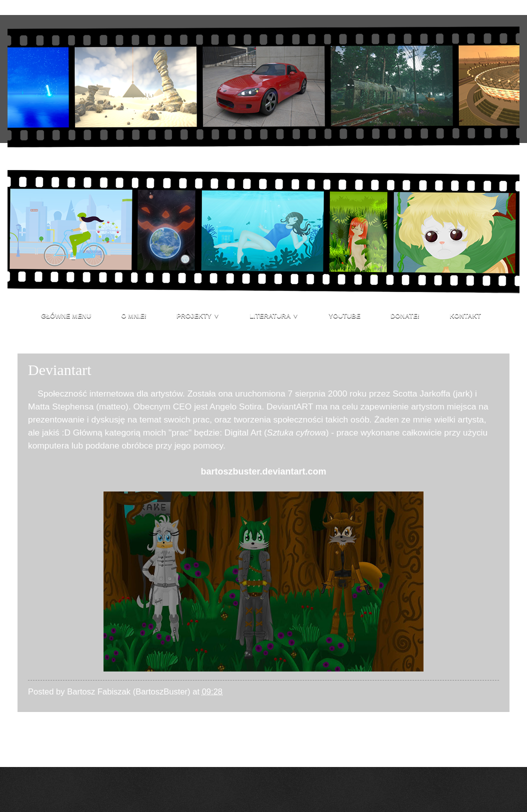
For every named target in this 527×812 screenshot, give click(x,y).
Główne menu (66, 316)
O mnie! (134, 316)
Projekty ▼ (198, 316)
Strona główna (264, 732)
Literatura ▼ (274, 316)
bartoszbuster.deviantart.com (263, 471)
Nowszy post (50, 732)
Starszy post (478, 732)
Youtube (344, 316)
